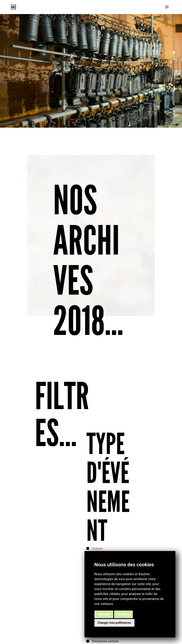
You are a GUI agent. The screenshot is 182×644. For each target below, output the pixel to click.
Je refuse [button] (123, 614)
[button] (167, 7)
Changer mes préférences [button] (114, 623)
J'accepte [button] (104, 614)
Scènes (97, 548)
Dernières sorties (105, 641)
